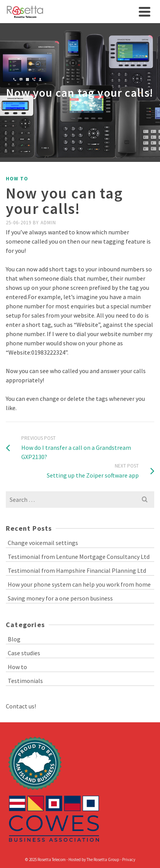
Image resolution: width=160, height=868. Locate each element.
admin (48, 223)
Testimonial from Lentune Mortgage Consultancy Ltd (79, 557)
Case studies (24, 653)
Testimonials (25, 681)
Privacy (129, 860)
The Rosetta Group (103, 860)
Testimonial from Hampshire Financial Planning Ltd (77, 570)
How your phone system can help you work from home (79, 584)
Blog (14, 639)
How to (17, 179)
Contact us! (21, 706)
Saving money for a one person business (60, 598)
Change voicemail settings (43, 543)
